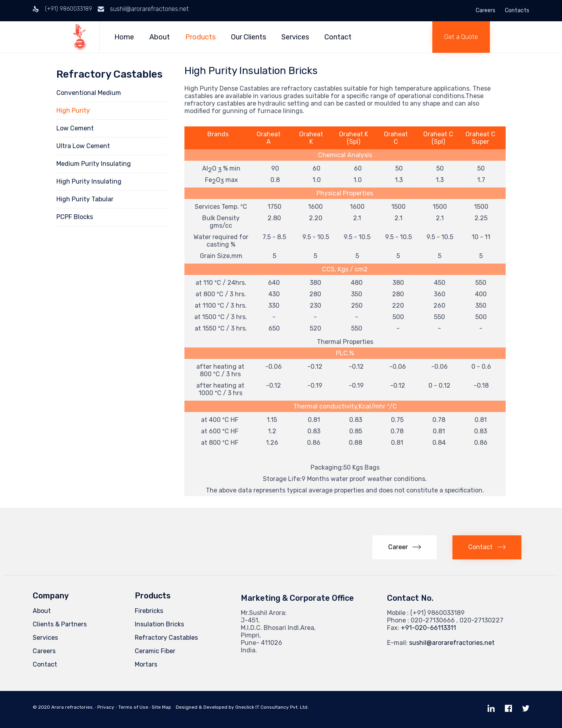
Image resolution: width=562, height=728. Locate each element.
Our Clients (249, 37)
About (160, 37)
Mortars (146, 664)
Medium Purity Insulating (94, 164)
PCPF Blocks (75, 217)
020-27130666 (433, 620)
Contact (339, 37)
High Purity (73, 110)
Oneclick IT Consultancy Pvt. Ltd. (272, 707)
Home (125, 37)
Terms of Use (133, 707)
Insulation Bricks (159, 624)
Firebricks (149, 611)
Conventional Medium (89, 93)
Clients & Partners (60, 624)
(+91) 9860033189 (69, 9)
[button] (461, 37)
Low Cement (75, 128)
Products (201, 37)
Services (296, 37)
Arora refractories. (73, 707)
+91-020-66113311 (428, 628)
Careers (486, 11)
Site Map (161, 707)
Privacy (106, 707)
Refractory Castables (166, 638)
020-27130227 (481, 620)
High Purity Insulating (89, 181)
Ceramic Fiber (155, 651)
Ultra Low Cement (83, 146)
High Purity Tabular (85, 199)
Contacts (517, 11)
